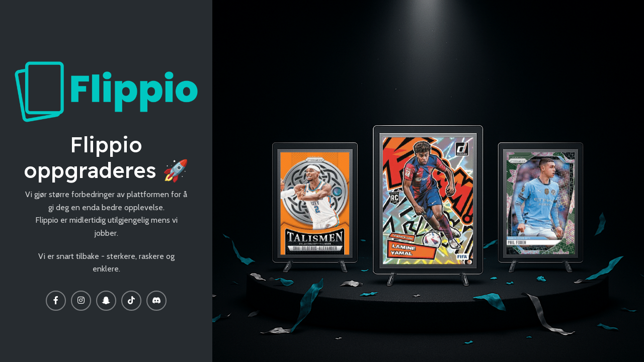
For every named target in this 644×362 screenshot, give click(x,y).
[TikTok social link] (131, 301)
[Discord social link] (156, 301)
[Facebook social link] (56, 301)
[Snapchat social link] (106, 301)
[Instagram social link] (81, 301)
